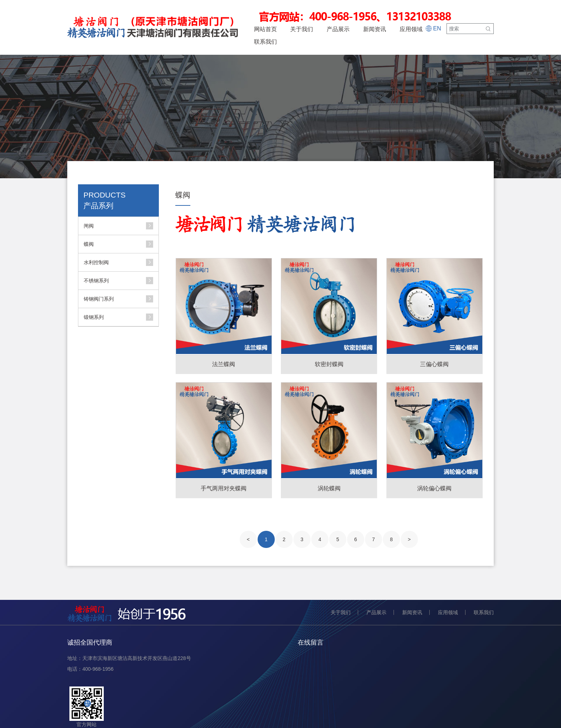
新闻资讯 (375, 29)
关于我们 (302, 29)
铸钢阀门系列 (99, 299)
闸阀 (89, 226)
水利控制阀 (96, 262)
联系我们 (265, 42)
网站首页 (265, 29)
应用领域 (411, 29)
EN (433, 29)
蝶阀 (89, 244)
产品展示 (338, 29)
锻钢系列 (94, 317)
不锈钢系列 (96, 281)
